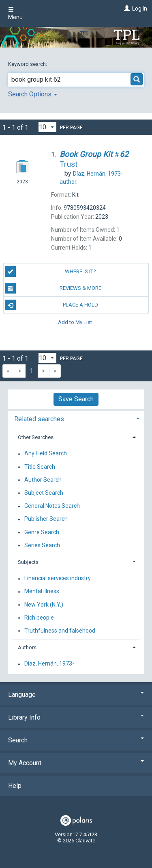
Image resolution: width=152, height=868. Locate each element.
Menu (15, 13)
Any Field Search (46, 454)
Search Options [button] (33, 94)
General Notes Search (52, 506)
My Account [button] (76, 763)
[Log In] (126, 9)
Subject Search (44, 493)
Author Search (43, 480)
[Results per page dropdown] (47, 127)
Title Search (40, 467)
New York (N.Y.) (44, 605)
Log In (140, 9)
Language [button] (76, 695)
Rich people (39, 618)
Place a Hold (52, 305)
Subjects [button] (28, 562)
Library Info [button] (76, 717)
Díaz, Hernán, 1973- (49, 664)
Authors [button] (27, 647)
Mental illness (42, 592)
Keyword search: (28, 64)
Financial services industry (58, 579)
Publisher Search (46, 519)
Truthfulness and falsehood (60, 631)
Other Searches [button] (36, 437)
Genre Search (42, 532)
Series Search (42, 545)
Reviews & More (54, 288)
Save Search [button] (76, 399)
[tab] (76, 418)
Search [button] (76, 740)
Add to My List (75, 322)
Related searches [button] (39, 419)
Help (15, 786)
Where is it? (51, 272)
